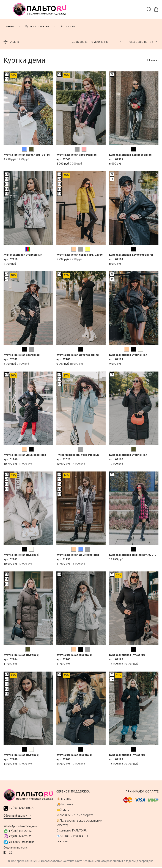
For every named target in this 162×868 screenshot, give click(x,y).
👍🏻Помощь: (64, 800)
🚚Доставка (65, 805)
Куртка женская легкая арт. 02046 (80, 256)
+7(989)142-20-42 (18, 832)
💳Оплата (63, 810)
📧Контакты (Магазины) (72, 837)
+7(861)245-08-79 (20, 809)
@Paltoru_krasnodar (19, 843)
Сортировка (80, 42)
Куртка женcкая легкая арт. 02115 (27, 156)
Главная (9, 27)
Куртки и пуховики (37, 27)
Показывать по (138, 42)
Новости (62, 842)
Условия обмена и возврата (75, 816)
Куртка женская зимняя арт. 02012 (133, 556)
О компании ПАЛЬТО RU (72, 831)
